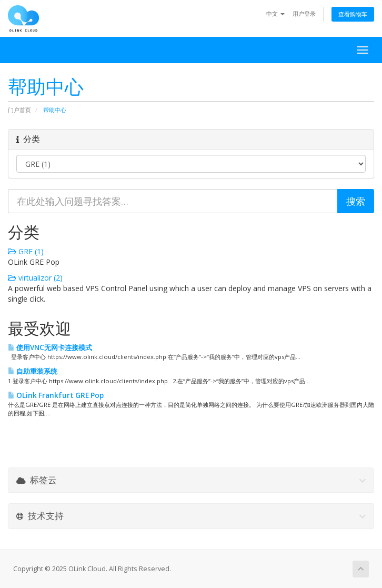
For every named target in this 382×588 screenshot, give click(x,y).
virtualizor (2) (35, 278)
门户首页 (19, 110)
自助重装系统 (33, 371)
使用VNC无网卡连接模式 (50, 347)
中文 (275, 13)
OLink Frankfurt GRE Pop (56, 395)
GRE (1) (26, 251)
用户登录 (304, 13)
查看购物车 (353, 14)
